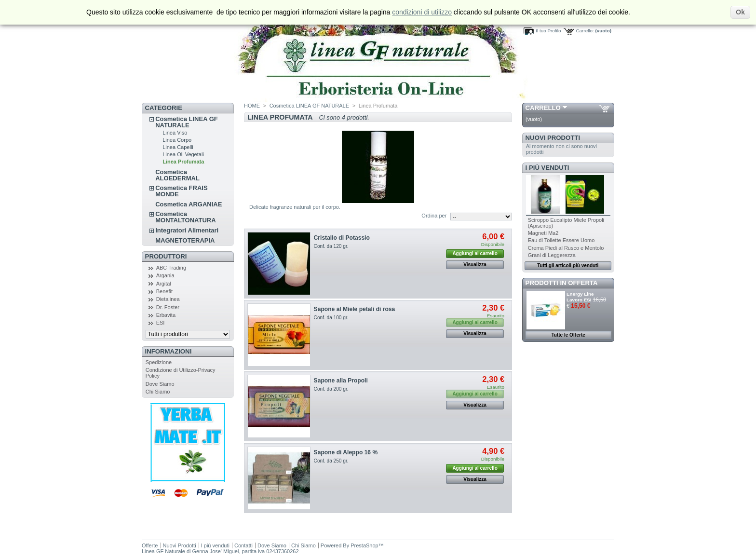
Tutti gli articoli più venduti (568, 265)
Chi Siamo (158, 392)
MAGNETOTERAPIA (185, 240)
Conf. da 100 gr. (331, 318)
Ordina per (434, 216)
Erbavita (166, 315)
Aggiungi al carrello (475, 253)
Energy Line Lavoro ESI (580, 297)
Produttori (166, 256)
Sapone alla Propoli (341, 381)
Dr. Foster (168, 307)
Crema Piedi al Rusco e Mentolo (566, 248)
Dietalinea (168, 299)
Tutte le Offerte (568, 335)
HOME (252, 106)
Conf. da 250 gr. (331, 461)
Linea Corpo (177, 140)
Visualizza (475, 265)
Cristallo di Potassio (342, 238)
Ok (740, 12)
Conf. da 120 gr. (331, 246)
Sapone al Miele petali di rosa (355, 309)
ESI (161, 323)
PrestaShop (364, 545)
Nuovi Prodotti (553, 138)
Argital (164, 284)
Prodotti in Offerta (562, 283)
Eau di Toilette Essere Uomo (561, 240)
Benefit (164, 291)
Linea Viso (175, 133)
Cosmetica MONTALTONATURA (185, 217)
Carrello (543, 108)
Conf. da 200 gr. (331, 389)
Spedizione (159, 362)
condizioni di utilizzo (422, 12)
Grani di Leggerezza (552, 255)
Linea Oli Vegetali (183, 154)
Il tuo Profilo (548, 31)
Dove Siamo (160, 384)
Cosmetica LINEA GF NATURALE (187, 122)
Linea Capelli (178, 147)
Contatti (243, 545)
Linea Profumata (183, 162)
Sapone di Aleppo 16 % (346, 452)
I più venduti (547, 168)
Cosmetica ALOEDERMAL (177, 175)
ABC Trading (171, 268)
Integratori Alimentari (187, 230)
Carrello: (585, 31)
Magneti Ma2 (543, 233)
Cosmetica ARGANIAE (189, 204)
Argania (165, 275)
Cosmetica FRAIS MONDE (181, 191)
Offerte (150, 545)
